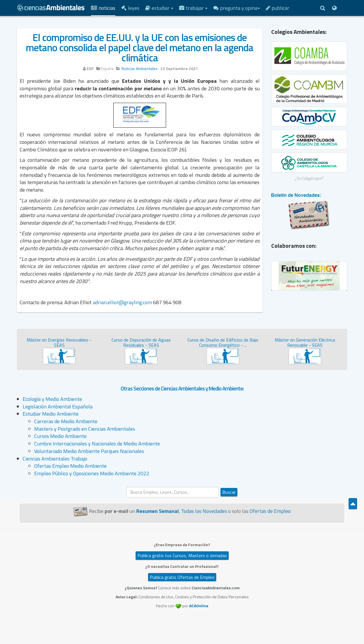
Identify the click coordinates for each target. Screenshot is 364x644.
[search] (173, 492)
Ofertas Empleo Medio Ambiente (70, 466)
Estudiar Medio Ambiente (51, 414)
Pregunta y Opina (237, 8)
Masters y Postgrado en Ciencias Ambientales (85, 429)
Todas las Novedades (204, 511)
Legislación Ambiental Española (58, 407)
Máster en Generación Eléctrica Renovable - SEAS (305, 342)
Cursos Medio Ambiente (60, 436)
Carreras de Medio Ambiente (66, 421)
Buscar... (127, 487)
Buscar (229, 492)
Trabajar (193, 8)
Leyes (130, 8)
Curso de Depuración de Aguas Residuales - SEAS (141, 342)
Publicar (277, 8)
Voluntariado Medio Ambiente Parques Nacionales (89, 451)
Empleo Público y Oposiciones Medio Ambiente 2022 (92, 473)
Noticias (103, 8)
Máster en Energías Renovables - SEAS (59, 342)
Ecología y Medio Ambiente (52, 399)
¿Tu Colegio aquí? (309, 178)
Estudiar (159, 8)
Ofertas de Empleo (270, 511)
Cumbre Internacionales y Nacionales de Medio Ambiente (97, 444)
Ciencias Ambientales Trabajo (55, 459)
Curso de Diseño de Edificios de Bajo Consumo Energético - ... (223, 342)
